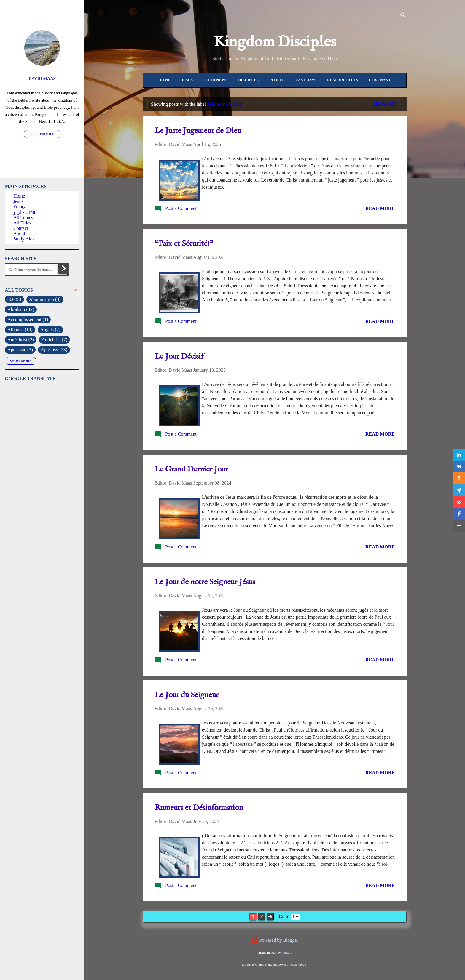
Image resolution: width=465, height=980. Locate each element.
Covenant (380, 80)
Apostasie (20, 350)
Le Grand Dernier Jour (191, 469)
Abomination (45, 299)
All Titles (22, 223)
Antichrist (54, 340)
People (277, 80)
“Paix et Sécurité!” (184, 244)
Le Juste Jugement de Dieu (198, 131)
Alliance (20, 330)
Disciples (248, 80)
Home (164, 80)
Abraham (21, 309)
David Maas (42, 78)
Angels (50, 330)
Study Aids (24, 239)
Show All (386, 104)
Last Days (306, 80)
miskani (287, 952)
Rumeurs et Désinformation (199, 808)
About (19, 234)
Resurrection (343, 80)
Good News (215, 80)
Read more (380, 208)
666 (14, 299)
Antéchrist (21, 340)
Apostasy (54, 350)
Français (21, 207)
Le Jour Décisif (179, 356)
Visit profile (42, 134)
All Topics (23, 218)
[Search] (403, 16)
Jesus (187, 80)
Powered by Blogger (275, 940)
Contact (21, 228)
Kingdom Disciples (275, 42)
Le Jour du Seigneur (187, 695)
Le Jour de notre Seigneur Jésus (205, 582)
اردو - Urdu (24, 212)
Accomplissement (28, 320)
